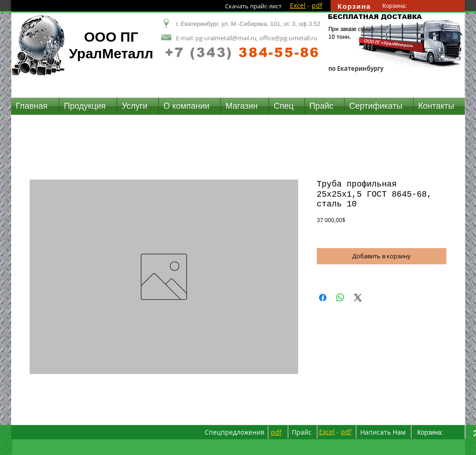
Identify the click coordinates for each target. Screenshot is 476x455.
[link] (399, 6)
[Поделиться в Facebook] (323, 298)
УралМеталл (111, 53)
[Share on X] (358, 298)
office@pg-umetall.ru (288, 38)
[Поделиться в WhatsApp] (340, 298)
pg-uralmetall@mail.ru (226, 38)
